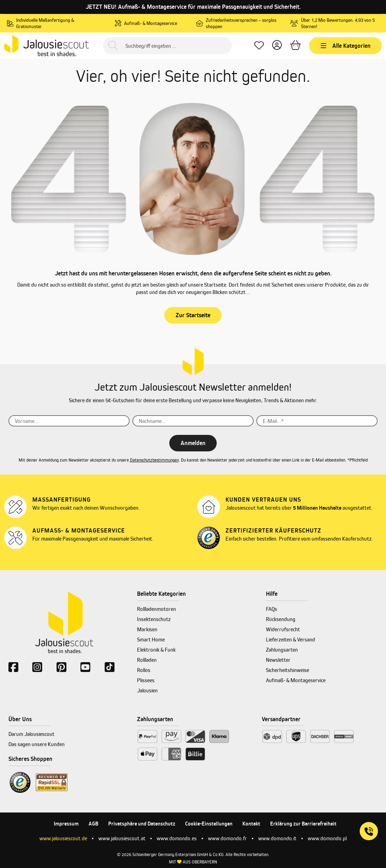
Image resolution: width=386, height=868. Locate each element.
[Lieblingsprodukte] (259, 46)
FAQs (271, 609)
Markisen (147, 629)
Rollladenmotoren (156, 609)
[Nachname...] (193, 421)
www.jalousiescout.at (122, 838)
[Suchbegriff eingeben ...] (167, 46)
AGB (93, 824)
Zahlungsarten (282, 650)
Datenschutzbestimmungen (154, 460)
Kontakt (251, 824)
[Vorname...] (69, 421)
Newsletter (278, 660)
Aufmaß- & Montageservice (296, 680)
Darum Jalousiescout (31, 734)
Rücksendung (281, 619)
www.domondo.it (277, 838)
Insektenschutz (154, 619)
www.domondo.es (177, 838)
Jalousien (147, 690)
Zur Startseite (193, 315)
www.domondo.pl (327, 838)
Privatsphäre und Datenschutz (142, 824)
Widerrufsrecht (283, 629)
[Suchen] (113, 46)
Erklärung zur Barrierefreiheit (303, 824)
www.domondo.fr (227, 838)
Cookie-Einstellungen (209, 824)
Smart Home (151, 639)
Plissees (146, 680)
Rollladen (147, 660)
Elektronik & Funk (156, 650)
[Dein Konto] (277, 46)
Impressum (66, 824)
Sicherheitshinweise (287, 670)
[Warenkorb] (295, 46)
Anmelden (193, 443)
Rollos (144, 670)
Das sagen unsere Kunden (37, 744)
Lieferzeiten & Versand (290, 639)
